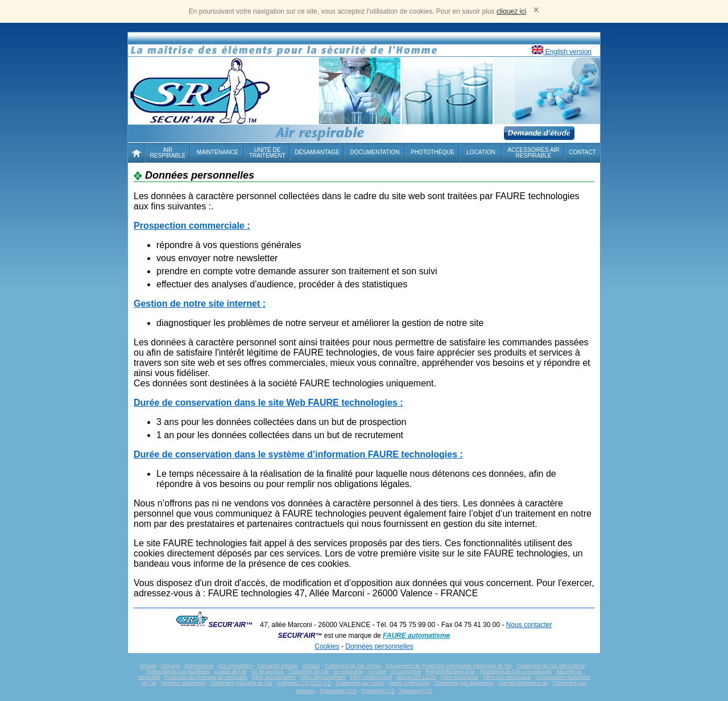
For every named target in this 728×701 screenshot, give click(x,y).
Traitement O (378, 691)
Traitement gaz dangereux (464, 683)
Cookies (327, 646)
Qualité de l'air (231, 671)
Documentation (375, 152)
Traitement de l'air (309, 671)
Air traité (377, 671)
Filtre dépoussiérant (323, 677)
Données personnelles (379, 646)
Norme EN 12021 (416, 677)
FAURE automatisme (416, 636)
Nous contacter (529, 625)
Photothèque (433, 152)
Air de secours (267, 671)
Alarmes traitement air (523, 683)
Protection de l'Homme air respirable (206, 677)
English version (562, 51)
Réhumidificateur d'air (450, 671)
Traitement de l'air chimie (353, 666)
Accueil (148, 666)
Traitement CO (338, 691)
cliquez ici (511, 11)
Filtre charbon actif (371, 677)
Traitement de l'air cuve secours (516, 671)
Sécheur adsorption (183, 683)
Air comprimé (406, 671)
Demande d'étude (277, 666)
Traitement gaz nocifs (360, 683)
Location (481, 152)
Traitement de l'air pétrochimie (551, 666)
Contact (582, 152)
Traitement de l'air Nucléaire (178, 671)
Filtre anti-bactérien (274, 677)
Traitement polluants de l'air (241, 683)
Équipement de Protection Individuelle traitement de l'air (449, 666)
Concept (171, 666)
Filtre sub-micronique (507, 677)
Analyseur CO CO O (304, 683)
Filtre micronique (460, 677)
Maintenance (218, 152)
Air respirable (348, 671)
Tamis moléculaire (409, 683)
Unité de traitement (267, 153)
